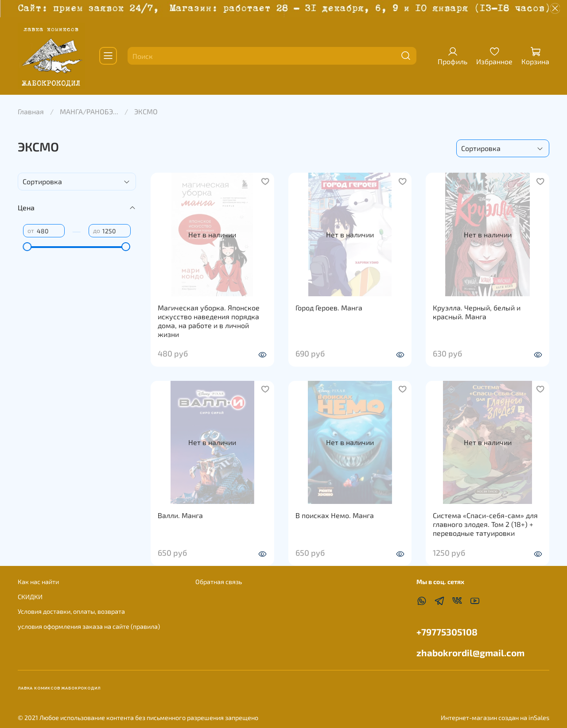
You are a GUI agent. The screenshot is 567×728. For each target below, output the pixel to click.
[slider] (27, 247)
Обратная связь (219, 582)
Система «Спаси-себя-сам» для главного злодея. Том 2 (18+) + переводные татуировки (485, 524)
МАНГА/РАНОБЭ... (89, 111)
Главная (31, 111)
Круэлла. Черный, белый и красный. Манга (477, 312)
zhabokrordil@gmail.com (470, 652)
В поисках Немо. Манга (335, 515)
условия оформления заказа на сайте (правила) (89, 626)
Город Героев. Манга (329, 308)
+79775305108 (447, 632)
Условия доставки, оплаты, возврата (71, 611)
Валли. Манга (180, 515)
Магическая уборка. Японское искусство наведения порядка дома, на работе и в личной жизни (209, 321)
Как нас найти (38, 582)
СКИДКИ (30, 597)
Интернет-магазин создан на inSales (495, 718)
